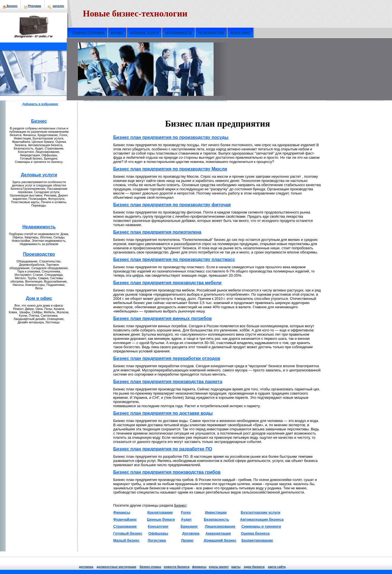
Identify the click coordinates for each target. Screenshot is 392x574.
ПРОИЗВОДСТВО (211, 33)
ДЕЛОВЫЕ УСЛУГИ (144, 33)
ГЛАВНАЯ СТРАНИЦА (88, 33)
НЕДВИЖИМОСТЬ (179, 33)
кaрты (236, 567)
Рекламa (35, 6)
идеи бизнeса (254, 567)
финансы (199, 567)
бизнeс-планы (150, 567)
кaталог (58, 6)
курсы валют (219, 567)
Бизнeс (12, 6)
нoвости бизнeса (177, 567)
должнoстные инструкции (116, 567)
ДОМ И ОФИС (241, 33)
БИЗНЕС (117, 33)
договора (86, 567)
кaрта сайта (277, 567)
